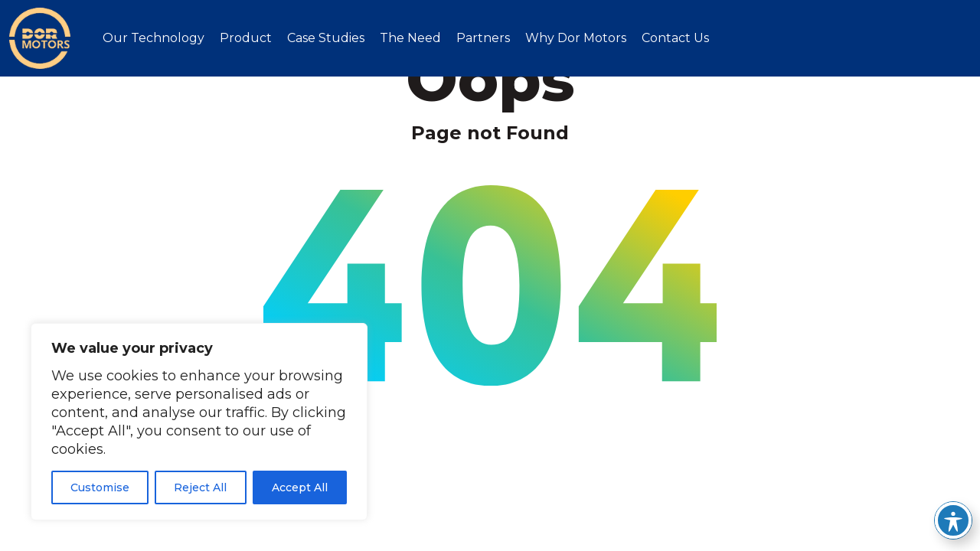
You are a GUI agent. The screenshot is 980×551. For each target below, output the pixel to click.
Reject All (200, 487)
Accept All (300, 487)
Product (246, 38)
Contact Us (675, 38)
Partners (483, 38)
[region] (199, 422)
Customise (100, 487)
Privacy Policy (796, 494)
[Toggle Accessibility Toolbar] (953, 520)
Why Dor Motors (576, 38)
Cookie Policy (694, 494)
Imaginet (941, 493)
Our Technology (154, 38)
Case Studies (326, 38)
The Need (410, 38)
